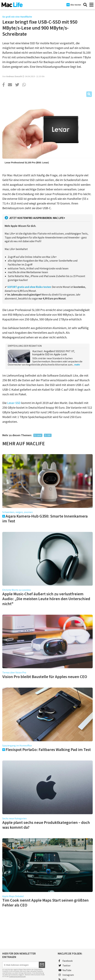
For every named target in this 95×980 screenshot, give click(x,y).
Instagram (66, 975)
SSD (49, 435)
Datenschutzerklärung (17, 976)
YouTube (65, 970)
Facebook (66, 961)
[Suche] (85, 5)
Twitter (65, 965)
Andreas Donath (14, 76)
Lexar (39, 435)
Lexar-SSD (14, 403)
